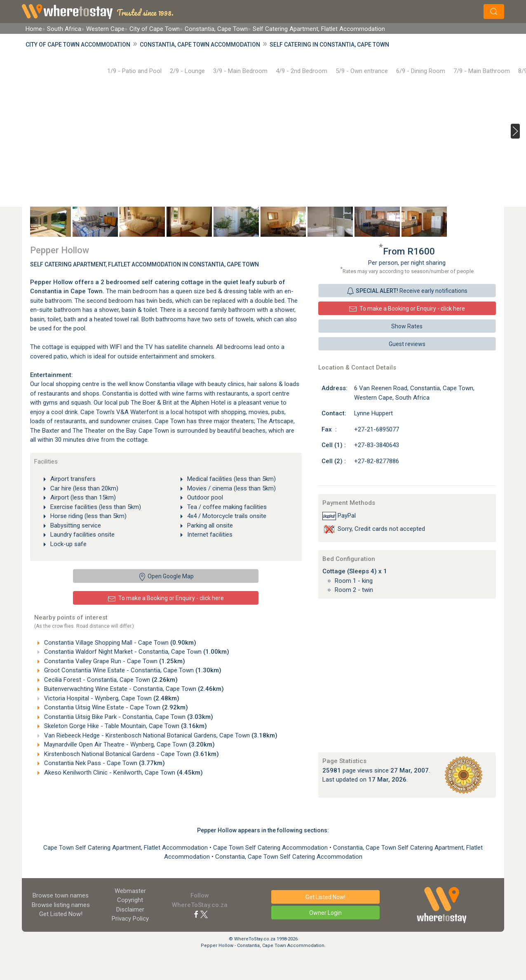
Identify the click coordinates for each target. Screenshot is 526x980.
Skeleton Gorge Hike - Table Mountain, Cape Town (125, 726)
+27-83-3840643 (377, 445)
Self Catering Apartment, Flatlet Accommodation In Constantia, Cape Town (144, 264)
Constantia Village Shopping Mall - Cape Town (119, 643)
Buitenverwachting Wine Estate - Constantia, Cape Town (133, 689)
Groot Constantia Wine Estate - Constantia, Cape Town (132, 670)
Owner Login (325, 913)
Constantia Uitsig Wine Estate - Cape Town (115, 707)
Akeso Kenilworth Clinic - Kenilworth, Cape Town (123, 773)
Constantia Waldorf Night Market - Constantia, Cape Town (136, 652)
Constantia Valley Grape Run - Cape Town (114, 661)
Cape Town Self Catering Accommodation (271, 848)
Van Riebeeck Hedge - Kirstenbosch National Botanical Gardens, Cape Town (160, 735)
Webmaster (130, 891)
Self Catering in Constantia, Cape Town (329, 45)
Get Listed (61, 914)
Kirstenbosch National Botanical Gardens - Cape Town (131, 754)
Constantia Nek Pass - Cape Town (104, 763)
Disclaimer (130, 909)
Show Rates (407, 326)
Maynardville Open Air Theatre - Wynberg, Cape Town (129, 744)
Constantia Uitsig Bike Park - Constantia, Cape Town (128, 717)
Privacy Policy (130, 919)
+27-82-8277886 (377, 461)
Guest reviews (407, 344)
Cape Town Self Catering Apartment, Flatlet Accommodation (126, 848)
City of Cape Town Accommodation (78, 45)
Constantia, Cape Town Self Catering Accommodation (289, 857)
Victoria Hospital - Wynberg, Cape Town (111, 698)
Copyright (130, 900)
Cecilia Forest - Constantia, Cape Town (110, 680)
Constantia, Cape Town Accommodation (200, 45)
